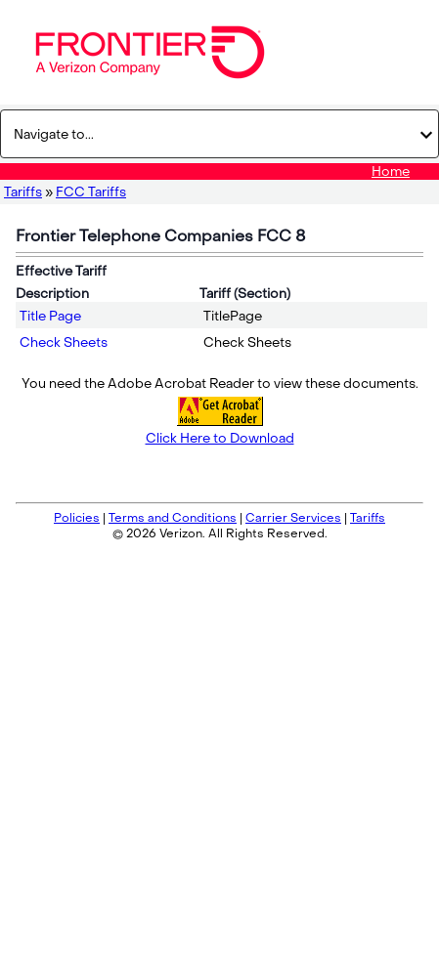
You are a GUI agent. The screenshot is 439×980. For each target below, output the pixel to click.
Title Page (50, 316)
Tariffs (23, 192)
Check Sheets (64, 342)
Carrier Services (293, 518)
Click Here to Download (220, 438)
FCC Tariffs (91, 192)
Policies (77, 518)
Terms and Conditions (173, 518)
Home (391, 171)
